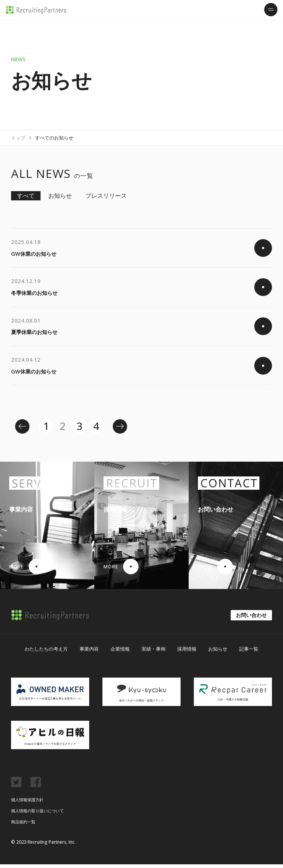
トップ (18, 138)
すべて (26, 196)
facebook (36, 786)
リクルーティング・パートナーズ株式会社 (36, 10)
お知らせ (60, 196)
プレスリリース (106, 196)
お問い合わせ (251, 619)
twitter (16, 786)
